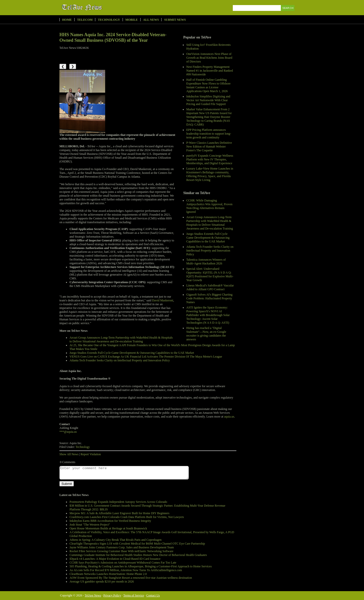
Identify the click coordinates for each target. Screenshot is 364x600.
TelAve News (97, 7)
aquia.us (229, 417)
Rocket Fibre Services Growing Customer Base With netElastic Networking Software (121, 551)
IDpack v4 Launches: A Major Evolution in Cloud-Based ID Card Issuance (115, 559)
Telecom (85, 20)
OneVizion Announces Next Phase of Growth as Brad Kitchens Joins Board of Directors (209, 58)
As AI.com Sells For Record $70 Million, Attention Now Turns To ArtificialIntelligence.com (126, 570)
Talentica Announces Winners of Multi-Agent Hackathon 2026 (206, 262)
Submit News (175, 20)
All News (151, 20)
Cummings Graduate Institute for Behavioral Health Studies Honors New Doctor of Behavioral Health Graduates (138, 555)
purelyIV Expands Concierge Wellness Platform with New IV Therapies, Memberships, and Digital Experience (210, 159)
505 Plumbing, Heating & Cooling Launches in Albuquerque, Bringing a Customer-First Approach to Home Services (141, 566)
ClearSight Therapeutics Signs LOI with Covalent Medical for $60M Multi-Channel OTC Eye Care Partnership (137, 544)
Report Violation (91, 454)
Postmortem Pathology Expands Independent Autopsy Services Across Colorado (118, 502)
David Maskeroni (163, 300)
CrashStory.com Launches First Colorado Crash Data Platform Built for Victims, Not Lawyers (127, 517)
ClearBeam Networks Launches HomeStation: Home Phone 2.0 (108, 574)
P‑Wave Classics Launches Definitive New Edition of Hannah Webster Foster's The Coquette (209, 147)
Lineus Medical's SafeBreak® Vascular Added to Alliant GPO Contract (210, 287)
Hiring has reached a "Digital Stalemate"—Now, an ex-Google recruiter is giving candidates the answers (206, 334)
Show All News (69, 454)
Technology (109, 20)
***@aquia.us (68, 432)
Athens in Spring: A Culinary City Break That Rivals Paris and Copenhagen (116, 540)
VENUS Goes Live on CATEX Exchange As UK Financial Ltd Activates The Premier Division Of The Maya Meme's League (146, 357)
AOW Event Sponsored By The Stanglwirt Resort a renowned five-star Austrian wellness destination (131, 578)
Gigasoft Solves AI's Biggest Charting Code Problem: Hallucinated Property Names (209, 298)
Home (67, 20)
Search (288, 14)
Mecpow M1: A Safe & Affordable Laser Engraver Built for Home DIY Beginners (119, 513)
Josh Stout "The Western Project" (90, 525)
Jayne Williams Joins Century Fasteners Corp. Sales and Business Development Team (122, 547)
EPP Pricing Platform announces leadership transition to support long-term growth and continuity (209, 134)
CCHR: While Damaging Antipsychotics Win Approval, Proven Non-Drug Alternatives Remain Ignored (209, 206)
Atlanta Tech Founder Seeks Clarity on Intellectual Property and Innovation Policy (210, 251)
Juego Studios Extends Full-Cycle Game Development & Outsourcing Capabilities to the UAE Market (208, 238)
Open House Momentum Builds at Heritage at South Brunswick (108, 528)
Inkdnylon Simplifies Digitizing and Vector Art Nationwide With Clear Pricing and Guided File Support (208, 100)
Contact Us (153, 595)
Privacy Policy (112, 595)
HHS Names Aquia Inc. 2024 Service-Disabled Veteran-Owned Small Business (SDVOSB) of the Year (113, 37)
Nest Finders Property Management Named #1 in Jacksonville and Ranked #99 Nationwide (210, 71)
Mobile (132, 20)
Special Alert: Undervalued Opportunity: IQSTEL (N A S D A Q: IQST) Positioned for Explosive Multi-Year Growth (210, 274)
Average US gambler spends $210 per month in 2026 (102, 582)
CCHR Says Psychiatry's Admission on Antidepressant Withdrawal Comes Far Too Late (123, 563)
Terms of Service (134, 595)
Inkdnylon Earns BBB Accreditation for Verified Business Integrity (110, 521)
